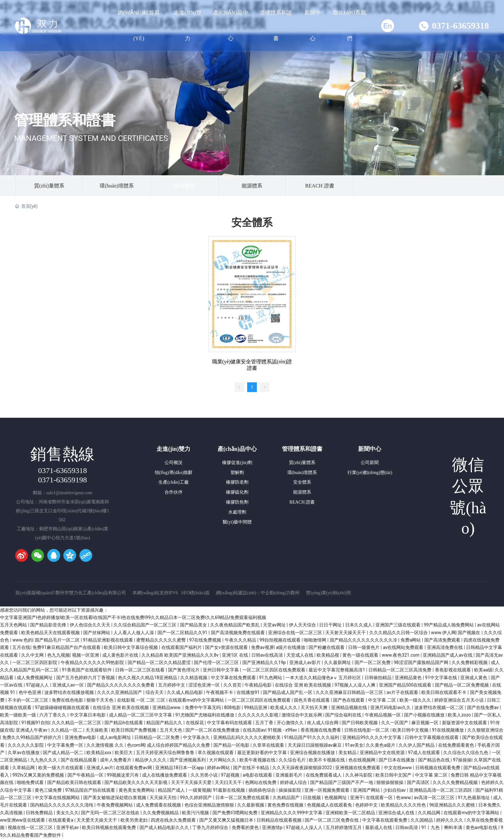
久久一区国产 (395, 723)
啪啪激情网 (315, 640)
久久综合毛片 (293, 760)
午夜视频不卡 (220, 692)
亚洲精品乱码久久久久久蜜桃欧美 (247, 737)
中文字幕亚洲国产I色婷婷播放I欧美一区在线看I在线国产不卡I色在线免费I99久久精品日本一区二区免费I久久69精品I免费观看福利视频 (133, 617)
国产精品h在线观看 (124, 723)
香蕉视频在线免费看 (321, 730)
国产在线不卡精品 (252, 768)
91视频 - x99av (283, 730)
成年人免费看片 (116, 760)
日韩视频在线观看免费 (438, 768)
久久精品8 (152, 655)
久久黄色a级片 (381, 745)
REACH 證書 (319, 186)
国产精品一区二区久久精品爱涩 (160, 662)
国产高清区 (419, 782)
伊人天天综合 (303, 625)
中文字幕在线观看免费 (385, 820)
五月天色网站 (14, 625)
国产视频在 (469, 633)
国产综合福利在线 (344, 715)
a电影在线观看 (258, 775)
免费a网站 (411, 640)
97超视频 (231, 775)
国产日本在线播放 (397, 760)
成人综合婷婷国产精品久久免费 (179, 745)
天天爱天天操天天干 (97, 820)
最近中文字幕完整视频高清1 (337, 670)
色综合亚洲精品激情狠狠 (210, 805)
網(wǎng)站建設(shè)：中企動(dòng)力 (253, 593)
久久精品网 (430, 813)
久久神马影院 (359, 775)
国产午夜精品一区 (86, 775)
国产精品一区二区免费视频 (462, 685)
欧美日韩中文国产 (394, 775)
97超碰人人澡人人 (305, 827)
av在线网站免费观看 (404, 647)
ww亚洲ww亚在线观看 (23, 820)
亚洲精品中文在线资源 (383, 752)
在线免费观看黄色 (457, 745)
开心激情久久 (291, 723)
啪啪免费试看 (31, 782)
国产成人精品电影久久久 (165, 827)
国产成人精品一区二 (63, 752)
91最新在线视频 (230, 790)
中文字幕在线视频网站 (58, 798)
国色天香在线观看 (312, 700)
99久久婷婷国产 (197, 798)
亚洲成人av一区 (69, 685)
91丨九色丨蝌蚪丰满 (442, 827)
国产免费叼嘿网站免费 (235, 813)
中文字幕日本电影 (88, 715)
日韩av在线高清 (268, 655)
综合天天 (155, 692)
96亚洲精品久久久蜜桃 (453, 805)
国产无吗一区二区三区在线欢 (111, 813)
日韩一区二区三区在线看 (140, 670)
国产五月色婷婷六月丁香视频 (86, 678)
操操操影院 (290, 790)
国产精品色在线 (434, 760)
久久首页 (233, 685)
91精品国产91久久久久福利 (312, 737)
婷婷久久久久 (450, 820)
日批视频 (312, 798)
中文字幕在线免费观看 (234, 678)
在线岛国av (254, 730)
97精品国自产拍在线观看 (91, 790)
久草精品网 (24, 768)
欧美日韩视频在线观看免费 (109, 827)
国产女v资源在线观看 (227, 647)
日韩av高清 (407, 827)
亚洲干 (357, 798)
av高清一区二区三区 (435, 798)
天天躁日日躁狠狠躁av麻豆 (315, 745)
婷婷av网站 (219, 768)
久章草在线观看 (269, 745)
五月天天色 (171, 730)
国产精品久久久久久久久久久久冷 (364, 640)
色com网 (136, 745)
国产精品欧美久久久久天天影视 (136, 782)
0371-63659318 (460, 26)
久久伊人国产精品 (417, 745)
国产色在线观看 (349, 700)
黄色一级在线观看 (361, 655)
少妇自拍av (395, 790)
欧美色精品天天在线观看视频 (51, 633)
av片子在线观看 (403, 692)
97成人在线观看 (424, 752)
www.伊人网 (443, 633)
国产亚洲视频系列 (188, 760)
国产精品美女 (194, 625)
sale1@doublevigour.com (69, 493)
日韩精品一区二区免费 (157, 737)
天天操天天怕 (163, 798)
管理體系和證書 (65, 120)
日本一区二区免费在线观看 (243, 798)
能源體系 (252, 186)
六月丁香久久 (53, 715)
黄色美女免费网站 (137, 790)
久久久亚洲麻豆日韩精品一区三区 (350, 692)
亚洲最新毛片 (289, 775)
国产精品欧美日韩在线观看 (75, 782)
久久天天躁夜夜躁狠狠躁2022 (303, 768)
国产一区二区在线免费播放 (213, 730)
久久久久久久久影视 (259, 715)
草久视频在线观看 (216, 752)
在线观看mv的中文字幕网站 (197, 700)
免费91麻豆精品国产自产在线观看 (67, 647)
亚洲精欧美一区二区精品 (351, 813)
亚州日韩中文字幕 (221, 670)
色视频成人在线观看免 (330, 805)
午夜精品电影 (259, 685)
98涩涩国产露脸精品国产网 (422, 662)
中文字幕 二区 (383, 700)
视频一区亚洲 (86, 655)
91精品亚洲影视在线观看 (108, 640)
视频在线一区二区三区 (31, 827)
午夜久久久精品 (241, 640)
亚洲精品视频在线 (350, 707)
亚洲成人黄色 (474, 678)
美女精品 (348, 752)
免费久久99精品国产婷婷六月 (32, 737)
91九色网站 (271, 678)
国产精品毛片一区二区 (58, 640)
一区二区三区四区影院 (35, 662)
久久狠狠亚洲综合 (485, 730)
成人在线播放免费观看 (165, 775)
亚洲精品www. (167, 707)
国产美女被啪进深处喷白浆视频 (115, 798)
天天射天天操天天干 (346, 633)
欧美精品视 (328, 655)
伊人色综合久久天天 (90, 625)
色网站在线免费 (261, 782)
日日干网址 (331, 625)
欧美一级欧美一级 (18, 715)
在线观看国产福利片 (182, 647)
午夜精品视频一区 (383, 715)
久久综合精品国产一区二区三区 (145, 625)
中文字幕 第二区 (432, 775)
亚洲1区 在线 (235, 655)
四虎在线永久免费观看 (174, 820)
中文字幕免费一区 (66, 745)
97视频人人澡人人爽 (356, 685)
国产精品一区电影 (232, 745)
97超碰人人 (38, 685)
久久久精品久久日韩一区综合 (399, 633)
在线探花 (195, 723)
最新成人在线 (379, 827)
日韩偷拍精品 (378, 678)
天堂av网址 (275, 625)
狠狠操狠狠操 (390, 782)
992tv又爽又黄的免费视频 (39, 775)
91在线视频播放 (449, 730)
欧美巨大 (124, 752)
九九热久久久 (44, 760)
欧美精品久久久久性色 (404, 805)
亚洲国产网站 (367, 790)
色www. (404, 798)
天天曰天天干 (229, 782)
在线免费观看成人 (324, 775)
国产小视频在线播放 (425, 715)
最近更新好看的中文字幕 (262, 752)
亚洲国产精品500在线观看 (406, 685)
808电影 (233, 707)
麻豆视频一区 (425, 723)
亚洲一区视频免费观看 (327, 790)
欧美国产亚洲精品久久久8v (192, 655)
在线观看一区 (380, 798)
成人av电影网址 (116, 737)
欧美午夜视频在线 (258, 760)
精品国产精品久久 (165, 723)
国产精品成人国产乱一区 (288, 692)
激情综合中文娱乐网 (302, 715)
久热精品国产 (287, 798)
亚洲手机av (68, 827)
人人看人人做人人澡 (134, 633)
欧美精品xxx (99, 752)
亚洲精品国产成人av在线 (448, 655)
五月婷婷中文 (172, 685)
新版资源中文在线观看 (465, 723)
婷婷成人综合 (294, 782)
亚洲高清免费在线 (445, 647)
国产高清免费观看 (443, 640)
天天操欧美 (97, 730)
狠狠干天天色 (100, 700)
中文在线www (398, 768)
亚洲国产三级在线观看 (398, 625)
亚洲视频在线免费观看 (358, 768)
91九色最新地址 (474, 798)
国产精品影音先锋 (49, 625)
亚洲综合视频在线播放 (313, 752)
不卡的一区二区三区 (28, 700)
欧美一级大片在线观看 (61, 768)
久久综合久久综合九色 (466, 752)
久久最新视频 (251, 805)
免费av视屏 (262, 647)
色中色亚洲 (30, 692)
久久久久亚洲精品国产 (120, 692)
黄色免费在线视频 (286, 805)
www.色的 (22, 640)
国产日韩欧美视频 (360, 723)
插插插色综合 (262, 790)
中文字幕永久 (197, 737)
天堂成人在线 (300, 655)
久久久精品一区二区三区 (77, 723)
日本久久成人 (359, 625)
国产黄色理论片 (184, 670)
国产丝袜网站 (97, 633)
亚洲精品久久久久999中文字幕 (292, 813)
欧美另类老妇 (135, 820)
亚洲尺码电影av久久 (391, 707)
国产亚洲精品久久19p (265, 662)
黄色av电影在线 (482, 827)
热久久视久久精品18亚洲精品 (148, 678)
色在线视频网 (362, 760)
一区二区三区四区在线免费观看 (274, 670)
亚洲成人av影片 (306, 662)
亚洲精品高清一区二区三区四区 (441, 790)
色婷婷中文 (367, 805)
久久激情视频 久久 (106, 745)
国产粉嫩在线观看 (327, 647)
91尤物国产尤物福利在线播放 (206, 715)
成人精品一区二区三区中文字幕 (141, 715)
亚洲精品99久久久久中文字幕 (372, 737)
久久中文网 (33, 655)
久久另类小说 (205, 775)
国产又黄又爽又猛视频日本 (227, 820)
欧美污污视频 (196, 813)
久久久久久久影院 (26, 745)
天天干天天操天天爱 (192, 782)
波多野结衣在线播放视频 (70, 692)
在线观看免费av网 (134, 768)
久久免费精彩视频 (470, 662)
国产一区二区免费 (373, 662)
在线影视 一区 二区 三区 (142, 700)
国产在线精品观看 (79, 760)
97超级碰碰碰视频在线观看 (63, 707)
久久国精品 (422, 820)
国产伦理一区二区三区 (217, 662)
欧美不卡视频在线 (327, 760)
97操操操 (462, 760)
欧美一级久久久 (416, 700)
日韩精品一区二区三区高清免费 (400, 670)
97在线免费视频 (206, 640)
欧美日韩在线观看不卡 (444, 692)
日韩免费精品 (40, 813)
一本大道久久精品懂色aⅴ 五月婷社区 (324, 678)
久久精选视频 (194, 678)
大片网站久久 (223, 760)
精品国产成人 (172, 790)
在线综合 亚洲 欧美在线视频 (303, 685)
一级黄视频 (200, 790)
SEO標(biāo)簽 (195, 593)
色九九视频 (59, 655)
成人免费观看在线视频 (159, 805)
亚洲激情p (273, 827)
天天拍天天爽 (315, 707)
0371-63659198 (62, 480)
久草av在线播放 (24, 752)
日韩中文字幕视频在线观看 (432, 737)
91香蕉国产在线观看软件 (87, 670)
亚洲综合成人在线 (397, 813)
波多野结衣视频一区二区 (440, 707)
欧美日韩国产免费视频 (134, 730)
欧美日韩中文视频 (411, 730)
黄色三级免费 (49, 790)
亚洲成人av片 (100, 768)
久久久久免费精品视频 (456, 782)
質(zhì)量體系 (49, 186)
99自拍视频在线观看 (280, 640)
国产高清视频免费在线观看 (238, 633)
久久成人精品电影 (185, 692)
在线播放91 (249, 692)
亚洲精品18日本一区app (180, 768)
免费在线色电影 (68, 700)
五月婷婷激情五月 (344, 827)
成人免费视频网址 (35, 678)
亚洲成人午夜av (32, 730)
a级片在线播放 (291, 647)
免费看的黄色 (246, 827)
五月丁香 (265, 723)
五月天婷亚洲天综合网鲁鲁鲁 (166, 752)
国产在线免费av (483, 707)
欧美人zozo (460, 715)
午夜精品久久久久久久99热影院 (93, 662)
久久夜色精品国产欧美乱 (235, 625)
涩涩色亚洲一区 (205, 685)
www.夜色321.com (401, 655)
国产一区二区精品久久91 (183, 633)
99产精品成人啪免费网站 (449, 625)
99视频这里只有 (123, 775)
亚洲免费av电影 (81, 737)
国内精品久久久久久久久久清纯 (62, 805)
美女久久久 (67, 813)
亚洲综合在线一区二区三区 (296, 633)
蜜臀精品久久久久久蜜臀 (162, 640)
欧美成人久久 (284, 707)
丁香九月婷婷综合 (211, 827)
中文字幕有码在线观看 (230, 723)
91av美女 (354, 745)
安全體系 (184, 186)
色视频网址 (336, 798)
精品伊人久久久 (151, 760)
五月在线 (21, 647)
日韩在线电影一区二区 (367, 730)
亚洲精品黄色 (409, 678)
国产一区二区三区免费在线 (332, 820)
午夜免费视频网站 (115, 805)
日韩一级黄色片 (364, 647)
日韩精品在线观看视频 (279, 820)
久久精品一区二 (67, 730)
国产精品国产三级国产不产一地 (342, 782)
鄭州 (295, 593)
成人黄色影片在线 (121, 655)
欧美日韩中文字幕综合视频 (131, 647)
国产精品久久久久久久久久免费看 (121, 685)
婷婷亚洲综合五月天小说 (459, 700)
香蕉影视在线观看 (453, 670)
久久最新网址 (338, 662)
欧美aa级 (483, 670)
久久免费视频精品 (161, 813)
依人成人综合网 (323, 723)
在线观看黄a (61, 820)
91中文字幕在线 (441, 678)
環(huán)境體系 (117, 186)
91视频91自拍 (35, 723)
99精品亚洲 (256, 707)
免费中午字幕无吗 (203, 707)
